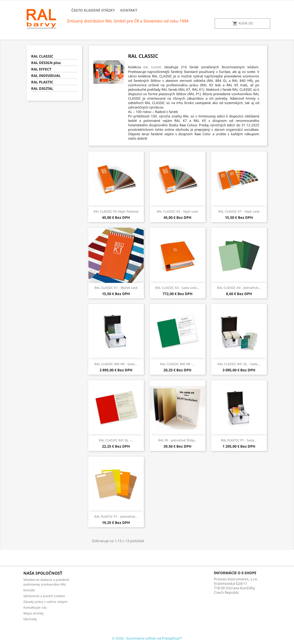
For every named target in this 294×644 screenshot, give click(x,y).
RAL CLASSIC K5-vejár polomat (116, 211)
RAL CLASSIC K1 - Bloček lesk (116, 288)
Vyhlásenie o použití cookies (44, 596)
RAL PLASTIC (42, 82)
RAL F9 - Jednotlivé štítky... (178, 440)
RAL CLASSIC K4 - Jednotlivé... (239, 288)
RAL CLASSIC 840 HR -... (178, 364)
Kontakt (129, 10)
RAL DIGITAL (42, 89)
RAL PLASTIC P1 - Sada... (239, 440)
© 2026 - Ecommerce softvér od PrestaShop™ (147, 638)
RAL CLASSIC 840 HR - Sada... (116, 364)
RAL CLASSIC (42, 56)
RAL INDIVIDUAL (46, 76)
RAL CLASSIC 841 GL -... (116, 440)
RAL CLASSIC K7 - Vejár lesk (239, 211)
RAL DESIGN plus (46, 63)
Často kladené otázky (93, 10)
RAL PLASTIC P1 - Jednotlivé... (116, 516)
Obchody (30, 619)
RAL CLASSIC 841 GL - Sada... (239, 364)
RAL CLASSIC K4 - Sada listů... (177, 288)
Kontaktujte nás (35, 607)
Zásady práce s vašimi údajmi (45, 602)
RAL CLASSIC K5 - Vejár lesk (177, 211)
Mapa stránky (34, 613)
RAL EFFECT (41, 69)
